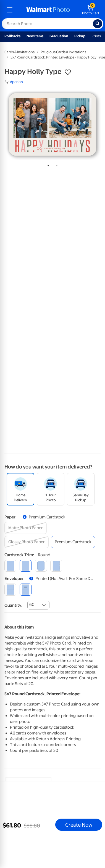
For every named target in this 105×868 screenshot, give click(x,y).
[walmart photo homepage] (48, 10)
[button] (68, 72)
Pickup (80, 36)
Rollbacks (12, 36)
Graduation (59, 36)
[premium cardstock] (73, 542)
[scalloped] (56, 566)
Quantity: (13, 605)
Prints (96, 36)
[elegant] (41, 566)
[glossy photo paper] (27, 542)
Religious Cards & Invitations (63, 52)
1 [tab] (47, 164)
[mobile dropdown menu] (10, 10)
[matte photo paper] (26, 528)
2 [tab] (56, 164)
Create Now (79, 825)
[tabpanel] (53, 124)
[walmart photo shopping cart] (91, 10)
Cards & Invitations (19, 52)
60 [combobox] (32, 605)
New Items (35, 36)
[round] (26, 566)
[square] (10, 566)
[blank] (10, 589)
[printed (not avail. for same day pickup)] (26, 589)
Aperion (16, 82)
